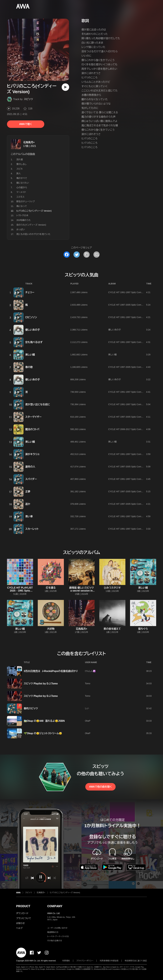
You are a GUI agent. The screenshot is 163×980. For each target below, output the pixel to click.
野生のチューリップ (26, 201)
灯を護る (51, 588)
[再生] (65, 87)
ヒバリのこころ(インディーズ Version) (65, 893)
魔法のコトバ (32, 429)
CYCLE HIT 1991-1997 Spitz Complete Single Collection (136, 292)
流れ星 (20, 159)
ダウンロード (22, 913)
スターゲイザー (33, 417)
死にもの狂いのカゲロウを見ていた (33, 234)
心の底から (22, 187)
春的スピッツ (31, 708)
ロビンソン (31, 317)
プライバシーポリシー (85, 961)
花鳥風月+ (29, 142)
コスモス (21, 197)
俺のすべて (22, 178)
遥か (28, 504)
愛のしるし (22, 164)
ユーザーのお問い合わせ (57, 928)
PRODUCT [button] (23, 906)
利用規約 (66, 961)
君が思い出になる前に (38, 404)
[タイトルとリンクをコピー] (87, 255)
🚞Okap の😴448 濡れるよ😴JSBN (44, 721)
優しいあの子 (33, 330)
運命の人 (30, 467)
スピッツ (28, 99)
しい (87, 708)
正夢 (28, 492)
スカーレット (32, 529)
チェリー (30, 292)
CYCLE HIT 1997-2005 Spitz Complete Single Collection (136, 305)
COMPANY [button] (55, 906)
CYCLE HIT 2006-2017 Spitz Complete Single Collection (136, 429)
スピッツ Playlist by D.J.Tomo (41, 684)
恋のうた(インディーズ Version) (31, 225)
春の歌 (29, 367)
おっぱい (21, 229)
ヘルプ (19, 928)
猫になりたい (23, 183)
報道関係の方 (53, 932)
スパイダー (31, 479)
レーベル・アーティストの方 (58, 936)
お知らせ (20, 923)
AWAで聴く (25, 124)
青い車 (29, 516)
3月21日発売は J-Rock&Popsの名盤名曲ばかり (51, 671)
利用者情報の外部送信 (109, 961)
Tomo (88, 683)
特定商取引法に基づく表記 (136, 961)
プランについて (24, 918)
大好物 (51, 629)
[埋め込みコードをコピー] (96, 255)
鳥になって (22, 206)
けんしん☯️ (90, 671)
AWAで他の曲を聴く (100, 787)
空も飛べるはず (34, 342)
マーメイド (21, 192)
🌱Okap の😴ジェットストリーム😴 (43, 733)
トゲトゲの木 (22, 215)
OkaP (88, 721)
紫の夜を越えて (112, 629)
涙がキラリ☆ (33, 454)
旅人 (19, 173)
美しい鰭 (30, 355)
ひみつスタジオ (112, 588)
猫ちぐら (143, 629)
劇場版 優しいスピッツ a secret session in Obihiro (82, 591)
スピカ (20, 169)
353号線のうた (24, 220)
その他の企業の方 (55, 941)
